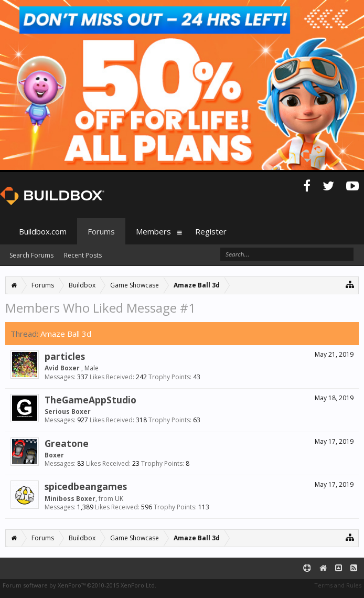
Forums (101, 231)
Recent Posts (83, 255)
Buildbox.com (43, 231)
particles (65, 356)
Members (153, 231)
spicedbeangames (86, 486)
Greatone (67, 443)
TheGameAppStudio (90, 400)
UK (119, 499)
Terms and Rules (338, 585)
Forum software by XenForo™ (79, 585)
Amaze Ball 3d (66, 334)
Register (211, 231)
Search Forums (31, 255)
